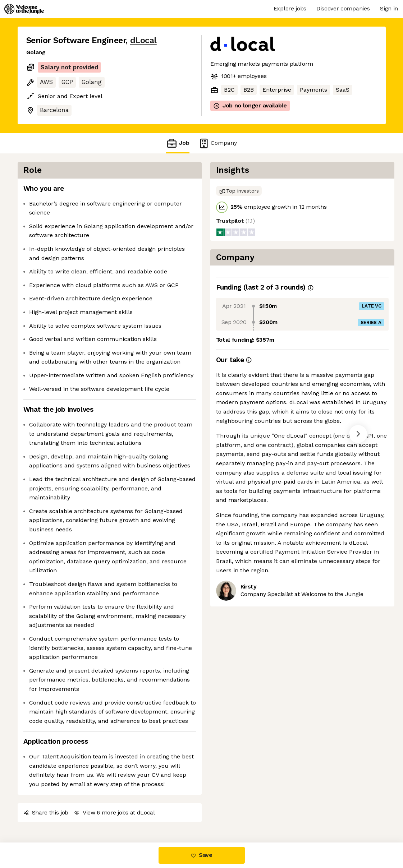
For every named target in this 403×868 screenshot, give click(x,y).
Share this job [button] (46, 812)
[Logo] (24, 9)
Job (178, 143)
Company (217, 143)
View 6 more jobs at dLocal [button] (115, 812)
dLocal (143, 40)
